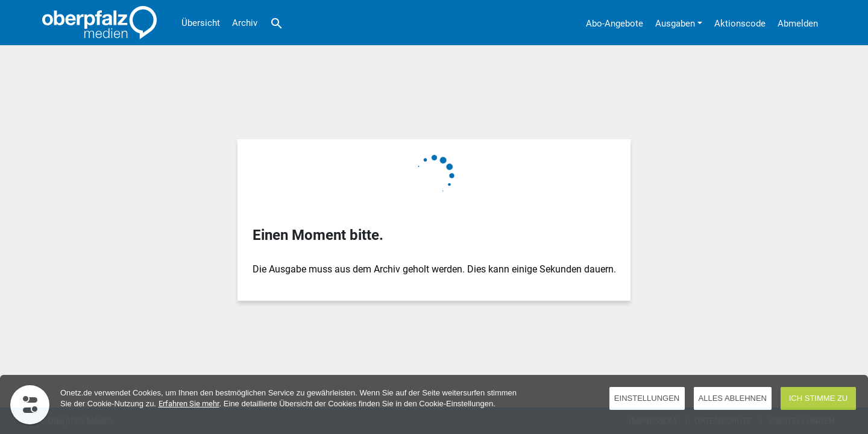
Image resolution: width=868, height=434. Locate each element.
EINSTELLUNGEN (647, 398)
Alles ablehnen (733, 398)
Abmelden (798, 24)
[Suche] (277, 23)
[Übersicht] (96, 22)
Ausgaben (675, 24)
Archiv (245, 23)
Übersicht (201, 23)
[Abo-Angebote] (615, 23)
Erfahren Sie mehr (189, 404)
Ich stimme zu (819, 398)
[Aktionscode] (740, 23)
